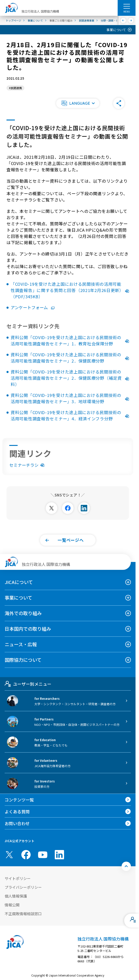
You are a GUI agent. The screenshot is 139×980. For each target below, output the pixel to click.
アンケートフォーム (33, 307)
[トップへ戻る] (126, 866)
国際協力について (23, 660)
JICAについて (19, 582)
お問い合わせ (17, 823)
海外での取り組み (23, 613)
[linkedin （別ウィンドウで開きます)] (59, 855)
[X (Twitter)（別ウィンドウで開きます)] (9, 855)
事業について (116, 30)
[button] (78, 103)
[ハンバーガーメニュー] (127, 6)
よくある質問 (17, 811)
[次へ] (131, 20)
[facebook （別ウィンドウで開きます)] (26, 855)
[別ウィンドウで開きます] (52, 508)
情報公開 (12, 905)
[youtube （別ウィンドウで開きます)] (43, 855)
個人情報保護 (16, 896)
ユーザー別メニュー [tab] (28, 684)
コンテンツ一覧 (19, 800)
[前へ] (123, 20)
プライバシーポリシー (23, 887)
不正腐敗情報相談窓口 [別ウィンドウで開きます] (23, 914)
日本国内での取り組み (28, 629)
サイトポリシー (18, 878)
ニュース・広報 (21, 644)
